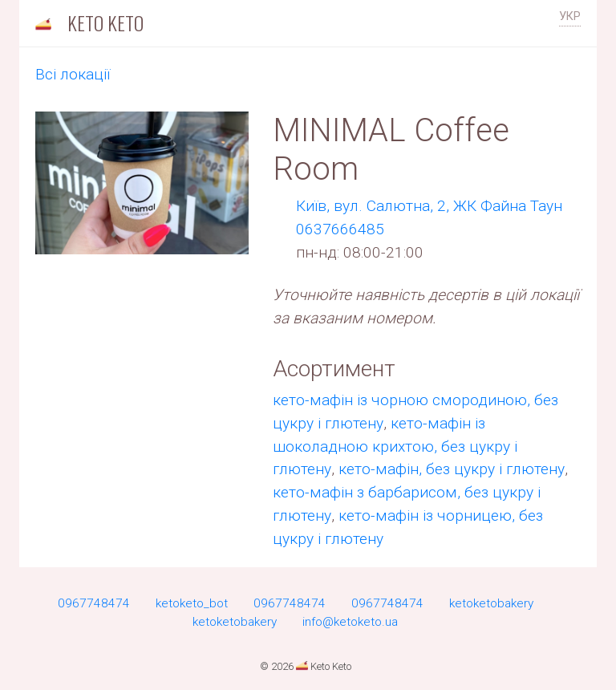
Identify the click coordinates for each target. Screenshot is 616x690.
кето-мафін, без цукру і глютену (452, 469)
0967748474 (94, 603)
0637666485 (340, 229)
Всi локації (73, 74)
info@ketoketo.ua (350, 622)
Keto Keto (87, 22)
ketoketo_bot (192, 603)
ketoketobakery (491, 603)
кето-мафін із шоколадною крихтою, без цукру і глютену (395, 446)
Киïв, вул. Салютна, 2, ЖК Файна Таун (429, 206)
